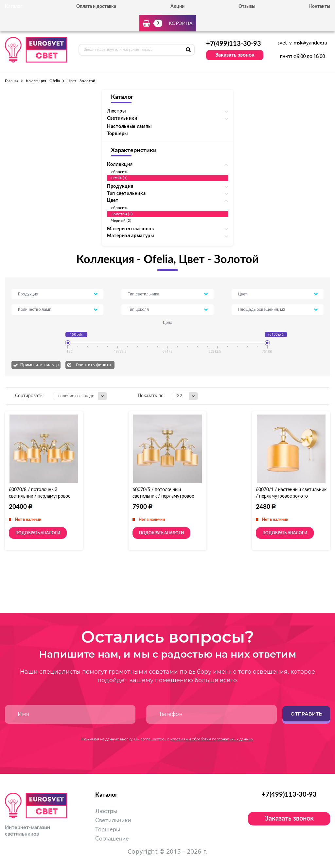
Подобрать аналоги (38, 533)
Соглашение (112, 839)
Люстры (106, 811)
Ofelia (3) (119, 178)
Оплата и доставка (96, 7)
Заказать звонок (235, 55)
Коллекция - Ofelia (43, 81)
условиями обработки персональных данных (212, 739)
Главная (12, 81)
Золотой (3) (122, 214)
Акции (177, 7)
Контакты (320, 7)
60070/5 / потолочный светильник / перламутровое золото (163, 496)
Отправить (306, 714)
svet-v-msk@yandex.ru (302, 43)
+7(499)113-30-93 (234, 44)
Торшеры (117, 134)
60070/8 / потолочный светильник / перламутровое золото (40, 496)
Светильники (113, 821)
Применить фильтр (40, 365)
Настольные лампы (129, 127)
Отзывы (247, 7)
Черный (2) (121, 221)
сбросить (120, 172)
